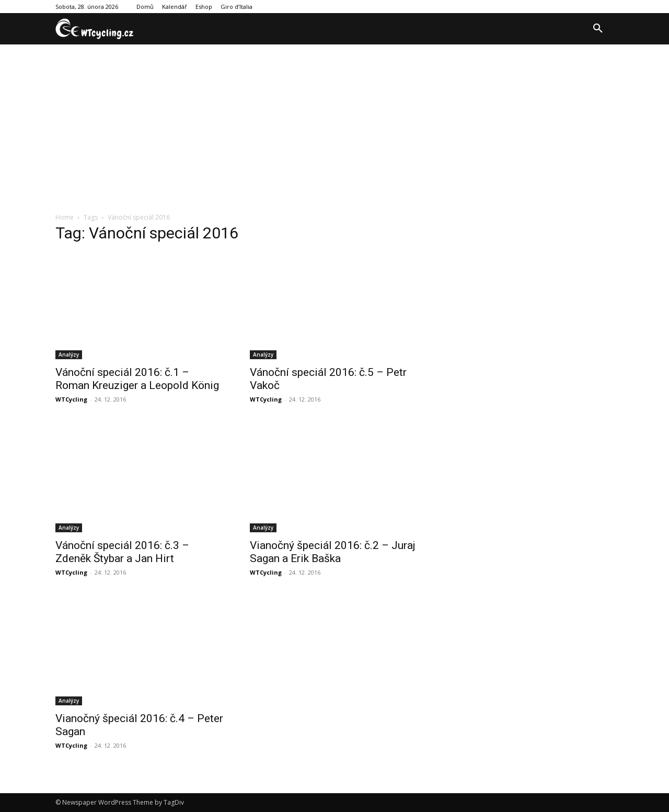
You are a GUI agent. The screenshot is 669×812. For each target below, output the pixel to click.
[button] (598, 29)
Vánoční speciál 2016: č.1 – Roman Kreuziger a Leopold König (137, 379)
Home (65, 217)
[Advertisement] (334, 123)
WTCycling (71, 399)
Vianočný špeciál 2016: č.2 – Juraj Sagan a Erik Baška (333, 552)
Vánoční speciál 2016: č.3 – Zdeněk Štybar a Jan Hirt (122, 552)
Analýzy (69, 354)
